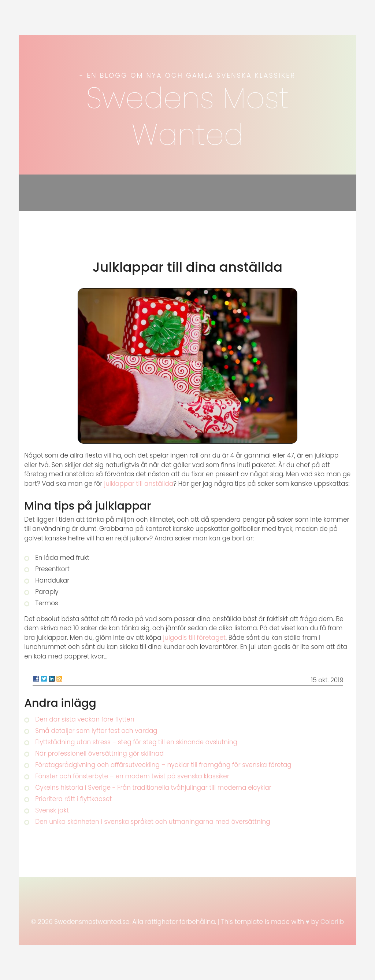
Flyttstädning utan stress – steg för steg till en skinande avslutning (136, 742)
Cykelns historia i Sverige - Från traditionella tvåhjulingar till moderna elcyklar (153, 788)
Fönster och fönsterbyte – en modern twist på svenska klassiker (132, 776)
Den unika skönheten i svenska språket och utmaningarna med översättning (153, 822)
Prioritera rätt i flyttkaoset (73, 799)
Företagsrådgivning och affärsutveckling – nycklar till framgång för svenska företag (163, 765)
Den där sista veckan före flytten (85, 719)
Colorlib (332, 922)
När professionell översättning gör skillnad (99, 753)
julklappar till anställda (139, 484)
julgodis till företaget (194, 638)
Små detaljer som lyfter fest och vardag (96, 731)
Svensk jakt (52, 810)
